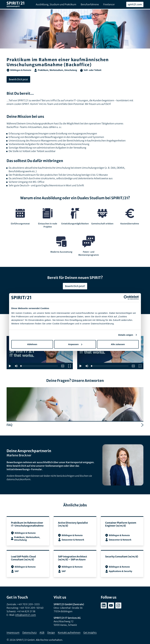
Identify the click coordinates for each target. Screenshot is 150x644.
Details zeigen (126, 335)
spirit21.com (135, 4)
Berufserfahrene (90, 4)
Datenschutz (30, 633)
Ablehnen (32, 344)
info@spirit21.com (26, 615)
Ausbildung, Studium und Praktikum (56, 4)
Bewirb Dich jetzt (18, 79)
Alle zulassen (118, 344)
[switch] (63, 366)
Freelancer (109, 4)
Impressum (13, 633)
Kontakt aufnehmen (69, 633)
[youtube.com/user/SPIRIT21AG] (111, 605)
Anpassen (75, 344)
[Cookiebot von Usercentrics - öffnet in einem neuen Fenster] (126, 298)
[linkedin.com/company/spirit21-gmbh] (104, 605)
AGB (42, 633)
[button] (10, 366)
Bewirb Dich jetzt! (75, 286)
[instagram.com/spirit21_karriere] (118, 605)
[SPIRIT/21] (15, 4)
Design (51, 633)
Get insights (90, 633)
